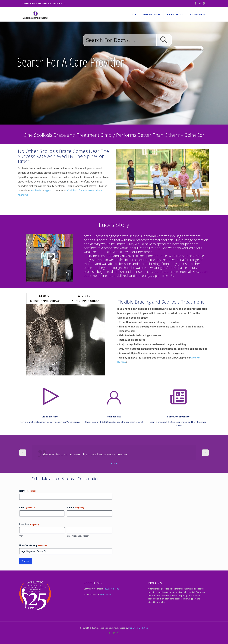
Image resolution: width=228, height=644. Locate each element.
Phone (75, 508)
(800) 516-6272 (106, 594)
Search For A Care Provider (70, 62)
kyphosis (25, 191)
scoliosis (12, 191)
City (21, 536)
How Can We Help (33, 546)
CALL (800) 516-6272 (56, 4)
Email (27, 508)
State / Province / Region (78, 536)
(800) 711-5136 (112, 589)
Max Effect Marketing (138, 628)
